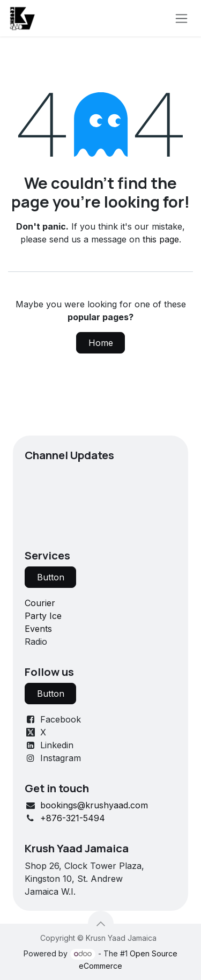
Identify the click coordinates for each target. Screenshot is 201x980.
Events (38, 629)
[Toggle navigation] (181, 19)
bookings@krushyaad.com (94, 805)
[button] (101, 924)
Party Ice (43, 616)
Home (101, 343)
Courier (40, 603)
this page (161, 239)
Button (51, 577)
